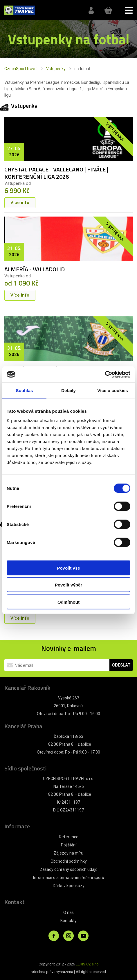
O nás (68, 912)
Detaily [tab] (68, 390)
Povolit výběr (68, 585)
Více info (20, 203)
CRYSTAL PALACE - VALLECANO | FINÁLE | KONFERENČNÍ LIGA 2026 (56, 173)
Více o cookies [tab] (113, 390)
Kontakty (68, 921)
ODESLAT (121, 665)
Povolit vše (68, 568)
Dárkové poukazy (69, 886)
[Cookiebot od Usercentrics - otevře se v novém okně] (105, 374)
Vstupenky (56, 69)
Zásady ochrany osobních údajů (69, 869)
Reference (69, 837)
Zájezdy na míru (68, 853)
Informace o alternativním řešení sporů (69, 878)
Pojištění (69, 845)
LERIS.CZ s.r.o (87, 964)
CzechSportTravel (21, 69)
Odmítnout (68, 602)
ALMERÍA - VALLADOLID (35, 269)
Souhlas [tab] (24, 390)
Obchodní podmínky (69, 861)
